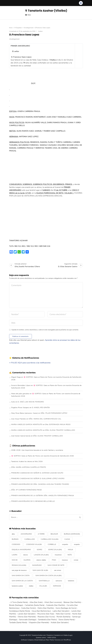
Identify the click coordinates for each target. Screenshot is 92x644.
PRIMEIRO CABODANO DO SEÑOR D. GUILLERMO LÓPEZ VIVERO (38, 479)
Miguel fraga (16, 377)
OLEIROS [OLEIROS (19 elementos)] (27, 560)
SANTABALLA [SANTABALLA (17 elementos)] (44, 581)
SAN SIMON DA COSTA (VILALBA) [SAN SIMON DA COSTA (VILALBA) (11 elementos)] (49, 576)
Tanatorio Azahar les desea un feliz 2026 (27, 462)
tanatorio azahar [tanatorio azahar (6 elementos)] (17, 586)
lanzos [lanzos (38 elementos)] (26, 555)
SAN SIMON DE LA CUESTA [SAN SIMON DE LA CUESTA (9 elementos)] (22, 581)
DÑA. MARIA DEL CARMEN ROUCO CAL (45, 419)
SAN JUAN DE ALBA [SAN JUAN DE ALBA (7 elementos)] (40, 570)
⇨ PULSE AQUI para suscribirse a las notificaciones (30, 363)
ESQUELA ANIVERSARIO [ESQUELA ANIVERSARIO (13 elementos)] (21, 550)
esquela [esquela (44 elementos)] (77, 544)
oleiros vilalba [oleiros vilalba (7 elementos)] (41, 560)
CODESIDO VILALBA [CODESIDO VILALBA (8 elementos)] (34, 544)
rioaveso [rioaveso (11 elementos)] (65, 560)
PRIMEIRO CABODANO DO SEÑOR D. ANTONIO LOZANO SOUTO (37, 473)
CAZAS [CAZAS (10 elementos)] (67, 539)
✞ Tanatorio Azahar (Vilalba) (46, 11)
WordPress (67, 640)
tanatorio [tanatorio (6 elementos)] (71, 581)
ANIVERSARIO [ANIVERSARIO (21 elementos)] (26, 534)
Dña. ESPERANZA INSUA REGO (58, 424)
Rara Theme (50, 640)
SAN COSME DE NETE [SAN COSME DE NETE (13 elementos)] (56, 565)
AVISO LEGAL (52, 637)
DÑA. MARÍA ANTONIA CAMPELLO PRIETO (29, 467)
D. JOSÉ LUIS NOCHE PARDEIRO (31, 402)
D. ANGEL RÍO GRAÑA (41, 408)
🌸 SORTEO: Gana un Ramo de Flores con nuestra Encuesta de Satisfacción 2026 (43, 456)
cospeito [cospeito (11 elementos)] (65, 544)
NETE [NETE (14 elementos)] (70, 555)
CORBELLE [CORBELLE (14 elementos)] (52, 544)
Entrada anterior (25, 265)
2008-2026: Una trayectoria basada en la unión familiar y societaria (37, 450)
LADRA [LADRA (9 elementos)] (15, 555)
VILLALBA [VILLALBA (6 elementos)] (43, 586)
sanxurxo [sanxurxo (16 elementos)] (59, 581)
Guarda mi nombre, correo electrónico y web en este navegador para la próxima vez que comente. (45, 330)
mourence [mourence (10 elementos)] (58, 555)
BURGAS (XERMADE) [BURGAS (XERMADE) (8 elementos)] (72, 534)
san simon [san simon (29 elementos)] (58, 570)
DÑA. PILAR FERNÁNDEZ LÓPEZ (54, 413)
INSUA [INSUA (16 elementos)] (70, 550)
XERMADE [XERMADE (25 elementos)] (57, 586)
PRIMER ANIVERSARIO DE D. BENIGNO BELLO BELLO (33, 501)
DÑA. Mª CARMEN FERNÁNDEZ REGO (26, 490)
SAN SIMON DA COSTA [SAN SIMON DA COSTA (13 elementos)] (21, 576)
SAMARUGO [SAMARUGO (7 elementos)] (37, 565)
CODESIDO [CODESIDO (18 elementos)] (16, 544)
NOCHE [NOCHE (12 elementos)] (15, 560)
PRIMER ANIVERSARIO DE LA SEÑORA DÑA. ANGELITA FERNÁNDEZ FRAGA (43, 496)
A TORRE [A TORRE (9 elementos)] (41, 534)
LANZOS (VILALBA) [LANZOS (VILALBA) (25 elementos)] (41, 555)
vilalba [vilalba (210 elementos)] (31, 586)
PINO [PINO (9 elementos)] (54, 560)
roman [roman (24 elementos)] (76, 560)
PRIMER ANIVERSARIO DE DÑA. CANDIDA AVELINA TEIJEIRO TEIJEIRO (40, 484)
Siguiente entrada (70, 265)
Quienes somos (41, 637)
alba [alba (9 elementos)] (13, 534)
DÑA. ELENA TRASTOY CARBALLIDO (60, 430)
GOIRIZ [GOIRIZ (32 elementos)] (40, 550)
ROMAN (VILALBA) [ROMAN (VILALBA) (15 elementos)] (19, 565)
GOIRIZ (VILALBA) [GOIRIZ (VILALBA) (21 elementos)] (55, 550)
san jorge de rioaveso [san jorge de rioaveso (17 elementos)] (19, 570)
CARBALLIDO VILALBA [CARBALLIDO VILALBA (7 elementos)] (50, 539)
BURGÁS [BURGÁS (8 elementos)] (15, 539)
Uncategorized (14, 39)
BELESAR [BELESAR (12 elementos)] (54, 534)
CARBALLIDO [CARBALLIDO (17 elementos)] (30, 539)
